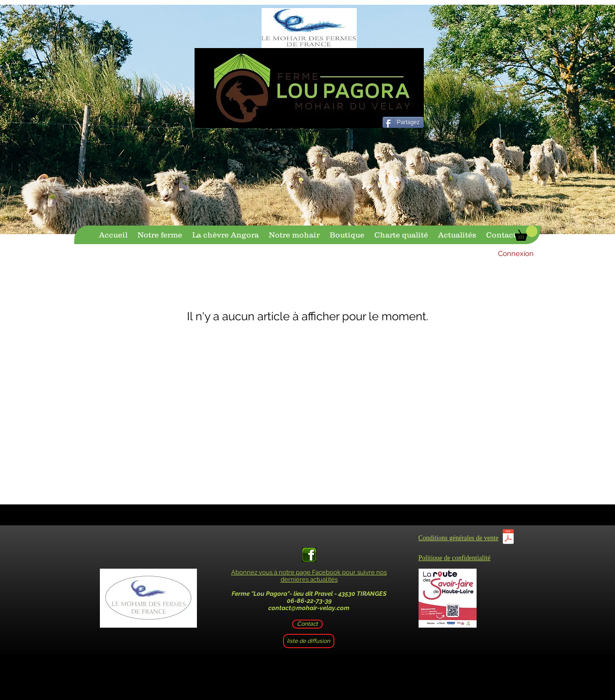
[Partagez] (403, 122)
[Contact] (307, 624)
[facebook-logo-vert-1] (309, 555)
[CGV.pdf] (508, 538)
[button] (526, 233)
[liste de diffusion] (309, 641)
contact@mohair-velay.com (309, 608)
